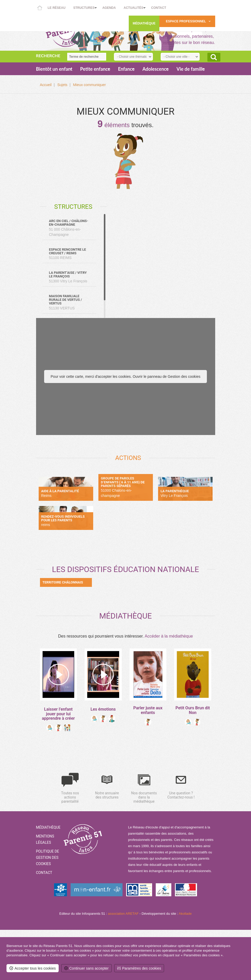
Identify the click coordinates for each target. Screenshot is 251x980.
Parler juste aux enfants (148, 710)
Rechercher (214, 57)
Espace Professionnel (186, 21)
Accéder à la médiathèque (169, 636)
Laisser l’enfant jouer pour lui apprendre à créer (58, 714)
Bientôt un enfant (54, 69)
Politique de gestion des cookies (48, 858)
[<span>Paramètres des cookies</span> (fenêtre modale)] (139, 968)
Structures (84, 8)
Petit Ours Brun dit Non (193, 710)
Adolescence (156, 69)
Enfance (126, 69)
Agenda (109, 8)
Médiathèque (144, 23)
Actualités (133, 8)
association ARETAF (123, 914)
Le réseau (57, 8)
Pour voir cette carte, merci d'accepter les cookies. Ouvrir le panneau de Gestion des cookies (125, 377)
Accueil (40, 8)
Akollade (185, 914)
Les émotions (103, 709)
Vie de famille (191, 69)
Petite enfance (95, 69)
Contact (159, 8)
